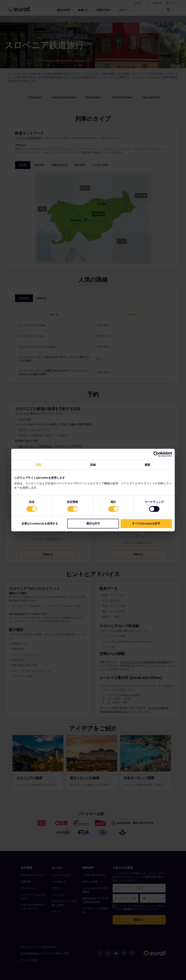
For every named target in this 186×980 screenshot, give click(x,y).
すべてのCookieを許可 (146, 523)
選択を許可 (93, 523)
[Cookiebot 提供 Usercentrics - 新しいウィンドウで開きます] (156, 454)
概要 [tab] (147, 465)
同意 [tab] (39, 465)
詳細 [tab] (93, 465)
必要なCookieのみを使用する (40, 523)
